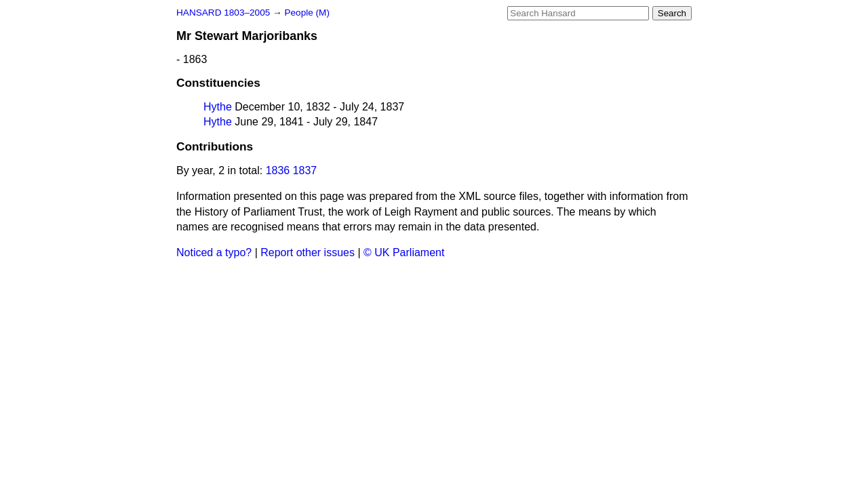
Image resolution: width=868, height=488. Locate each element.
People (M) (307, 13)
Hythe (218, 107)
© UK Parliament (404, 252)
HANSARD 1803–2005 (223, 13)
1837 (305, 170)
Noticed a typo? (214, 252)
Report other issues (308, 252)
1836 (278, 170)
